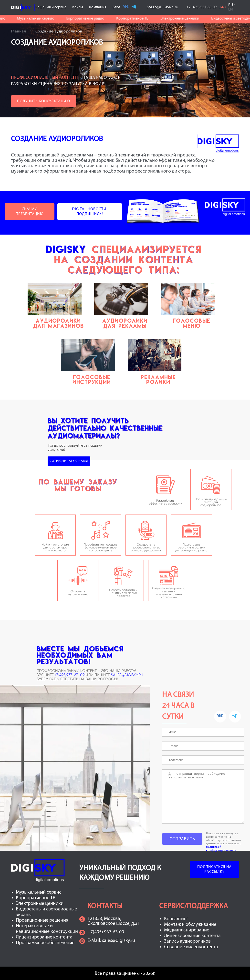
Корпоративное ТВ (135, 19)
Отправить (182, 839)
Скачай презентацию (30, 212)
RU (231, 5)
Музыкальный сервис (38, 19)
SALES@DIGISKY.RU (162, 7)
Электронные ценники (182, 19)
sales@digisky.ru (119, 941)
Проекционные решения (42, 920)
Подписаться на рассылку (214, 869)
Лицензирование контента (44, 937)
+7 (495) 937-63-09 (202, 7)
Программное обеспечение (45, 943)
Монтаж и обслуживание (190, 925)
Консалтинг (176, 919)
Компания (99, 7)
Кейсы (79, 7)
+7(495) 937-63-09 (106, 932)
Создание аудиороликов (59, 31)
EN (231, 10)
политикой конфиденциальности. (222, 849)
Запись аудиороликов (187, 941)
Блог (116, 7)
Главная (19, 31)
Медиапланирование (187, 930)
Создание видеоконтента (191, 947)
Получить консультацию (44, 101)
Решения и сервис (52, 7)
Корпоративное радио (88, 19)
